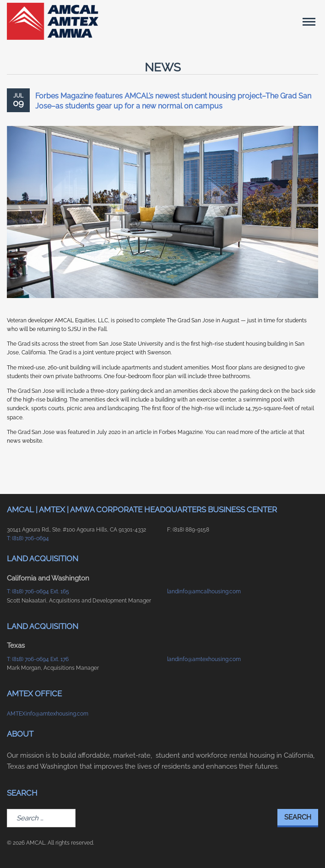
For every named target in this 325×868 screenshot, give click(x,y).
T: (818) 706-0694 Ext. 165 (38, 591)
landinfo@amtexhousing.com (204, 659)
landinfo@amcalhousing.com (204, 591)
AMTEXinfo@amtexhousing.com (48, 714)
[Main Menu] (309, 22)
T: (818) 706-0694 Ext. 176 (38, 659)
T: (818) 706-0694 (28, 538)
